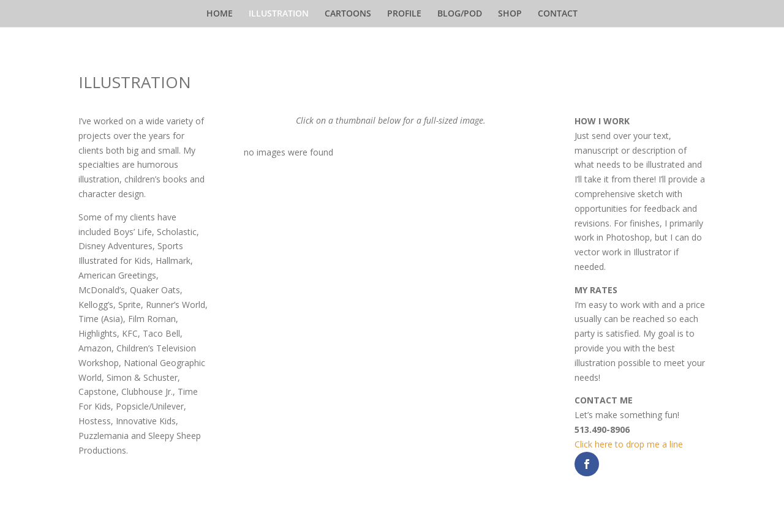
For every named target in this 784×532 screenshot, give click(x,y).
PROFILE (404, 14)
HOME (220, 14)
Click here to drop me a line (629, 444)
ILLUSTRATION (279, 14)
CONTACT (558, 14)
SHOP (510, 14)
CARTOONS (348, 14)
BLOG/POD (460, 14)
